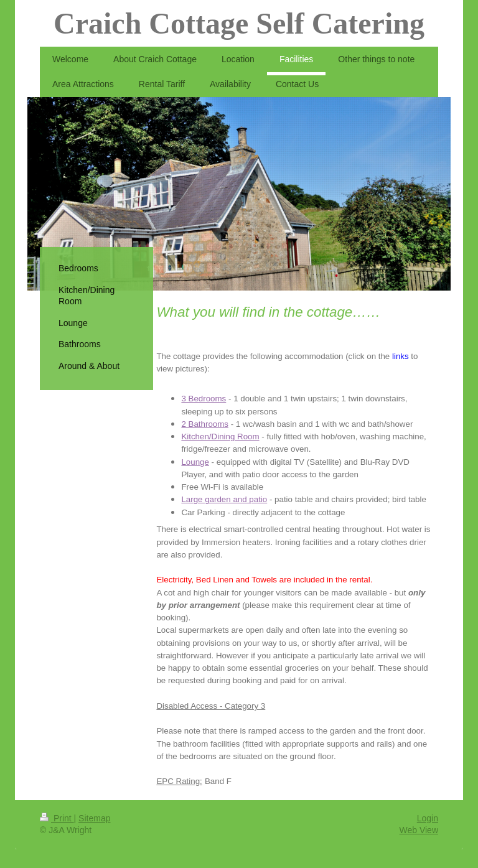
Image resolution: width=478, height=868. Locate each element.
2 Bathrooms (205, 424)
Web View (419, 830)
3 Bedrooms (204, 399)
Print (57, 818)
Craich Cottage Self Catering (239, 23)
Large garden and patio (224, 499)
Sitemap (94, 818)
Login (428, 818)
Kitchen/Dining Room (220, 436)
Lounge (195, 462)
